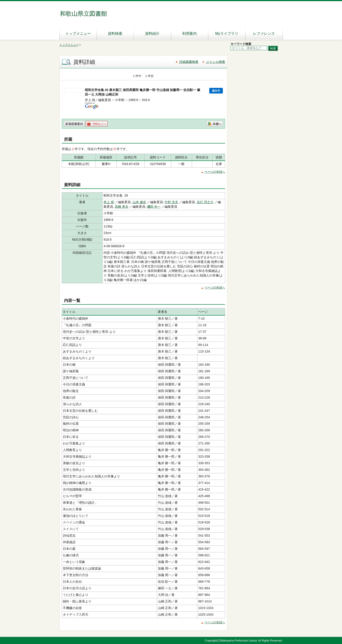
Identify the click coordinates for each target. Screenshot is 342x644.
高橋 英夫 (122, 207)
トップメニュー (78, 33)
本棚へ (217, 124)
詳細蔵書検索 (189, 62)
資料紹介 (152, 33)
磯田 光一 (154, 207)
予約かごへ (99, 124)
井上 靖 (109, 202)
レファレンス (264, 33)
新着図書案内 (74, 124)
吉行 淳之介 (205, 202)
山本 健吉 (139, 202)
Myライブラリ (227, 33)
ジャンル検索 (216, 62)
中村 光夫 (171, 202)
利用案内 (189, 33)
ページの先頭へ (215, 172)
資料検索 (115, 33)
